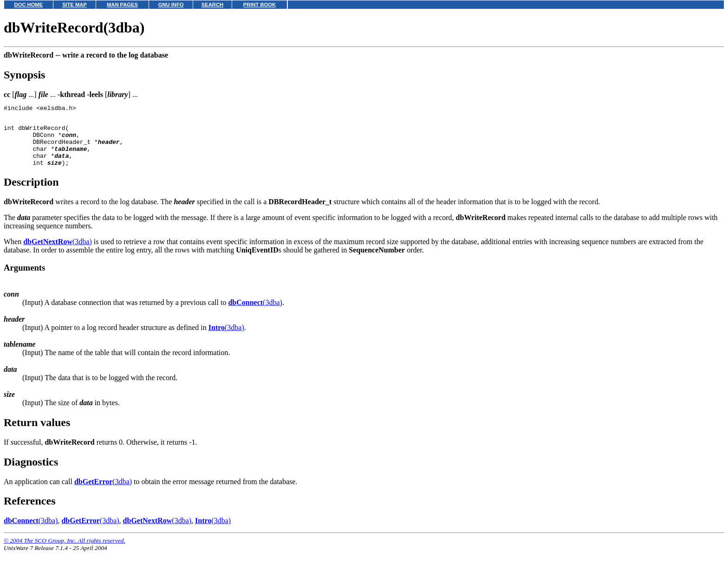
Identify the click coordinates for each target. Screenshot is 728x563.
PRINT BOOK (260, 5)
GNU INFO (171, 5)
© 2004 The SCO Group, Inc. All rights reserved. (65, 552)
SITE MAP (75, 5)
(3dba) (58, 253)
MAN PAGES (122, 5)
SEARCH (212, 5)
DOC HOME (29, 5)
